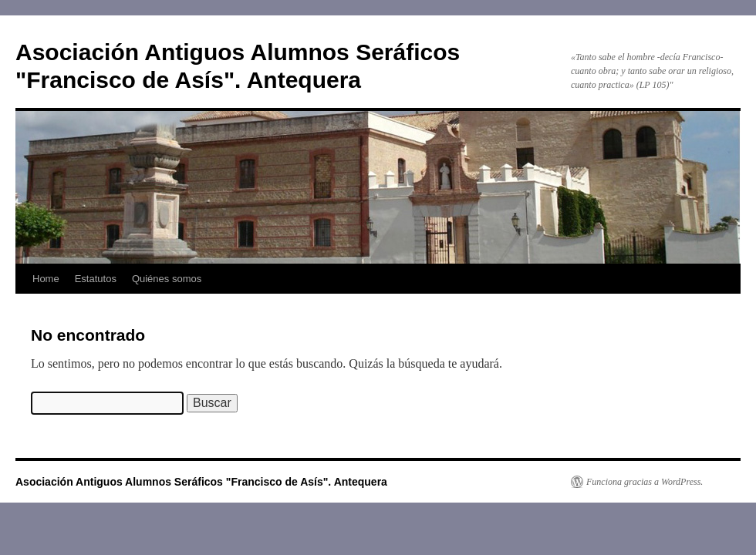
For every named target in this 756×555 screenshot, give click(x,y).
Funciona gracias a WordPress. (645, 482)
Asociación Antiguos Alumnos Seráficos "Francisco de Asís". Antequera (201, 482)
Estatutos (96, 279)
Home (46, 279)
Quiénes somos (167, 279)
